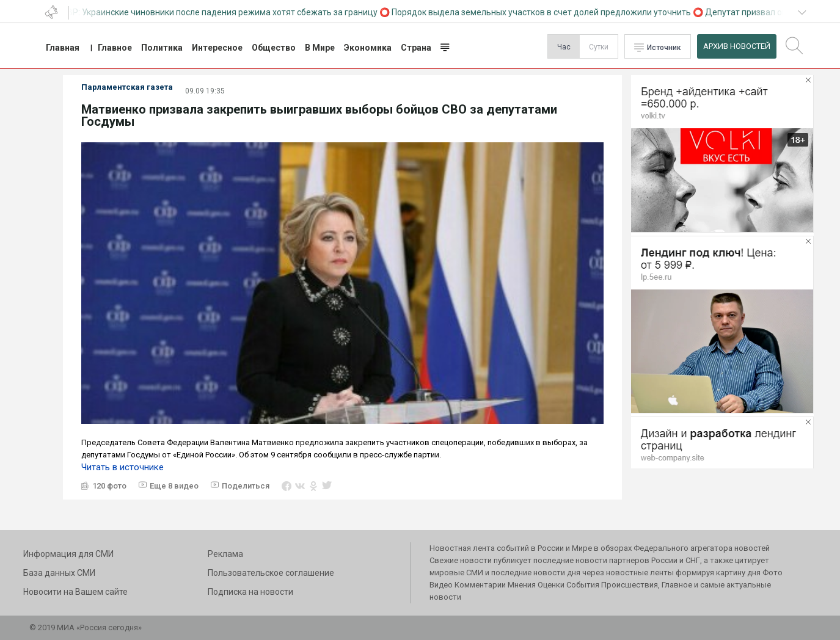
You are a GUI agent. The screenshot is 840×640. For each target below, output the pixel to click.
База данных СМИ (59, 573)
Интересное (217, 48)
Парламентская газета (127, 87)
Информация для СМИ (68, 554)
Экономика (368, 48)
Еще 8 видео (174, 486)
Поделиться (246, 486)
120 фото (109, 486)
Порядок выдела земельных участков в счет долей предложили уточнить (544, 12)
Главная (63, 48)
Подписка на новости (250, 592)
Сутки (599, 47)
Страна (416, 48)
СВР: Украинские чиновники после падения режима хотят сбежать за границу (222, 12)
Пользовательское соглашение (271, 573)
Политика (162, 48)
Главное (115, 48)
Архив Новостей (737, 46)
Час (564, 47)
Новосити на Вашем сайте (75, 592)
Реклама (225, 554)
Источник (664, 48)
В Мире (320, 48)
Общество (274, 48)
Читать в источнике (122, 467)
